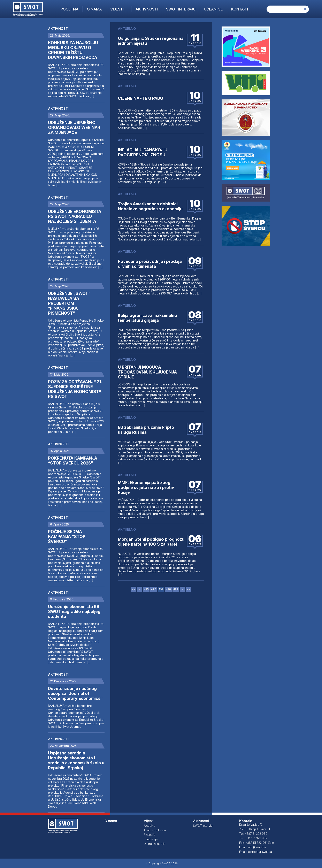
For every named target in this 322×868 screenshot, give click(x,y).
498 (168, 589)
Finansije (150, 835)
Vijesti (117, 9)
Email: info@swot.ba (253, 847)
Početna (70, 9)
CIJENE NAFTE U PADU (140, 98)
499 (176, 589)
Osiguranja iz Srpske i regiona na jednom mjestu (151, 41)
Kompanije (151, 839)
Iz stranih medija (155, 844)
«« (134, 589)
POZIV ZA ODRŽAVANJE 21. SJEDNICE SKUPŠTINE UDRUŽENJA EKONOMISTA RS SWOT (75, 389)
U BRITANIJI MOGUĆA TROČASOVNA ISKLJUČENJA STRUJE (147, 372)
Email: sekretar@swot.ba (256, 852)
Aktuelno (150, 826)
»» (188, 589)
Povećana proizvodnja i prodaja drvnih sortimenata (150, 264)
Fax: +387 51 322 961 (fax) (257, 843)
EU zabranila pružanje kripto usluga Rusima (146, 430)
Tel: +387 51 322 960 (253, 834)
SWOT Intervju (181, 9)
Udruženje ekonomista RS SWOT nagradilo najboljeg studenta (74, 612)
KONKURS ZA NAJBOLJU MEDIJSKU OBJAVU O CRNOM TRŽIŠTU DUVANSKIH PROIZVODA (73, 50)
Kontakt (240, 9)
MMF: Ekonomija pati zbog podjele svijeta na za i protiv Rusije (146, 487)
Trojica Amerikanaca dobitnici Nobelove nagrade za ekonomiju (150, 206)
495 (146, 589)
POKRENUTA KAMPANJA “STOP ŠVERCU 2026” (73, 461)
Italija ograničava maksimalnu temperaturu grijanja (147, 318)
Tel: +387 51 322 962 (253, 838)
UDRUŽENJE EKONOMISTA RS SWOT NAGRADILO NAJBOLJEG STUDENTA (75, 216)
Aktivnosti (147, 9)
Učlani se (213, 9)
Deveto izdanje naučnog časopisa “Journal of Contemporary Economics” (75, 693)
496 (154, 589)
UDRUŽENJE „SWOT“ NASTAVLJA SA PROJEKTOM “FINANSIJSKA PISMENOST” (69, 303)
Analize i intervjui (155, 830)
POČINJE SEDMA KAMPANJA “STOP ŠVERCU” (67, 537)
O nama (94, 9)
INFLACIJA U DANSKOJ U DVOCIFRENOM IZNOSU (143, 152)
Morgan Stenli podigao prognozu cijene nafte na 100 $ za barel (151, 542)
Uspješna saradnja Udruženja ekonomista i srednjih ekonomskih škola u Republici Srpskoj (76, 760)
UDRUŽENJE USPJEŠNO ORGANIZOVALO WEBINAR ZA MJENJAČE (74, 128)
